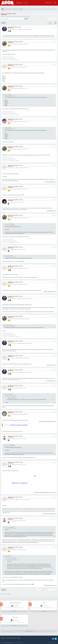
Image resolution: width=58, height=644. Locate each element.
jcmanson (9, 16)
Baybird (47, 492)
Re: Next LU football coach (15, 42)
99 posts (43, 19)
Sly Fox (12, 16)
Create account (48, 3)
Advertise (3, 638)
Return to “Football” (6, 594)
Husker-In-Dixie (12, 168)
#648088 (54, 547)
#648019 (54, 356)
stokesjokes (12, 189)
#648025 (54, 436)
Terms (15, 638)
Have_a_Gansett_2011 (49, 182)
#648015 (54, 316)
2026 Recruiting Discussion (15, 603)
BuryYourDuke (17, 16)
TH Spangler (11, 121)
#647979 (54, 147)
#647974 (54, 65)
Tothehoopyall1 (12, 358)
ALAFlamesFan (50, 211)
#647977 (54, 119)
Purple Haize (12, 44)
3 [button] (51, 19)
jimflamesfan (12, 268)
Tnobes (10, 439)
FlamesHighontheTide (13, 29)
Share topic (50, 23)
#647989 (54, 165)
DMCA (11, 638)
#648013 (54, 296)
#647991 (54, 186)
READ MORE (15, 611)
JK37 (51, 514)
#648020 (54, 370)
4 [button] (53, 19)
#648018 (54, 341)
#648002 (54, 215)
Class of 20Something (25, 16)
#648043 (54, 518)
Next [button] (55, 19)
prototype (50, 585)
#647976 (54, 86)
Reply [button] (4, 23)
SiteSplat (14, 643)
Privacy (8, 638)
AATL (10, 249)
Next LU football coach (8, 14)
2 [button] (49, 19)
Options (39, 590)
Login (55, 3)
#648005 (54, 247)
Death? (44, 603)
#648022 (54, 385)
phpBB (21, 643)
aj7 (10, 202)
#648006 (54, 266)
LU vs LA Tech (15, 617)
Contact (18, 638)
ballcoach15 (11, 284)
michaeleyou (50, 292)
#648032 (54, 462)
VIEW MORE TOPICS (29, 631)
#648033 (54, 497)
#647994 (54, 200)
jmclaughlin (46, 292)
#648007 (54, 282)
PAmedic (11, 414)
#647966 (54, 42)
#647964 (54, 27)
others (51, 492)
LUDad (10, 465)
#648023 (54, 412)
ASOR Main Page (19, 3)
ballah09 (11, 67)
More (26, 3)
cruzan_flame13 (42, 492)
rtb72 (10, 388)
